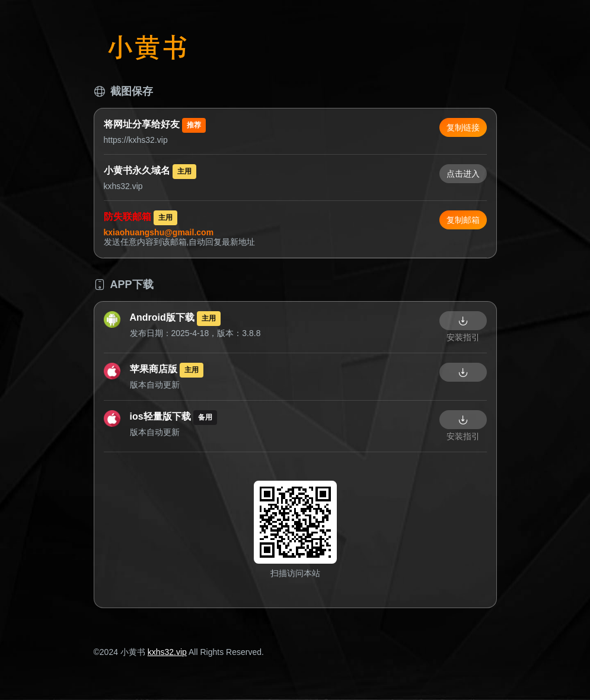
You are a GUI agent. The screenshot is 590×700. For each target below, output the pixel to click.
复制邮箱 (463, 220)
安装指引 (463, 337)
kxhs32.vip (167, 652)
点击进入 (463, 174)
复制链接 (463, 127)
